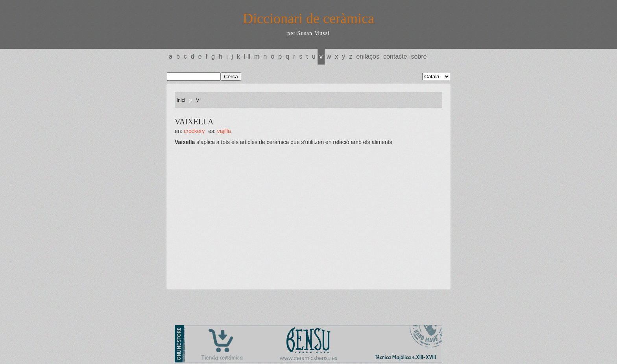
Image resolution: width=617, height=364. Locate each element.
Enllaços (368, 56)
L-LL (247, 56)
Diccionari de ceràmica (308, 18)
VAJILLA (224, 131)
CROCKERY (194, 131)
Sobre (419, 56)
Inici (181, 100)
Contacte (395, 56)
